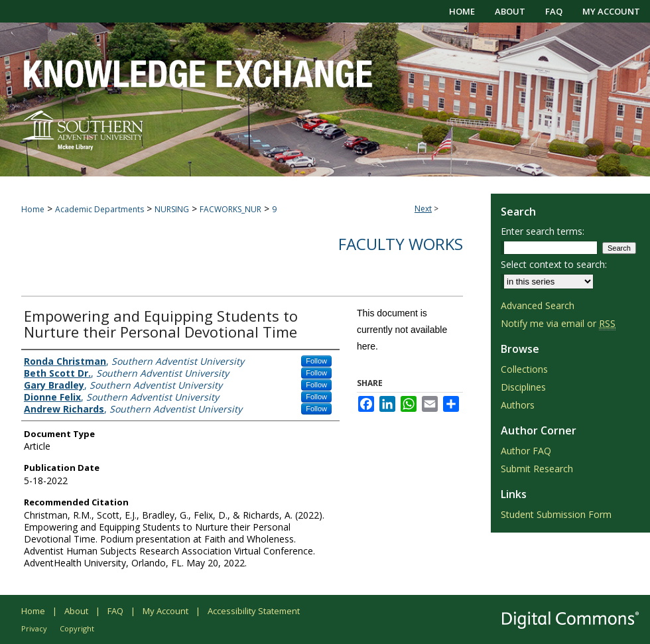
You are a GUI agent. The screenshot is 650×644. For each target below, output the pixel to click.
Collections (524, 369)
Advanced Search (538, 305)
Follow (316, 361)
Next (423, 209)
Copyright (77, 628)
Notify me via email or (558, 323)
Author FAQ (526, 451)
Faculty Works (401, 244)
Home (33, 209)
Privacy (34, 628)
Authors (518, 405)
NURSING (172, 209)
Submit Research (537, 469)
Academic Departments (99, 209)
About (76, 611)
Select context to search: (554, 264)
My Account (165, 611)
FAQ (115, 611)
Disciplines (523, 387)
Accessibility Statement (254, 611)
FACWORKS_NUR (230, 209)
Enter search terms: (543, 231)
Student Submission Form (556, 514)
